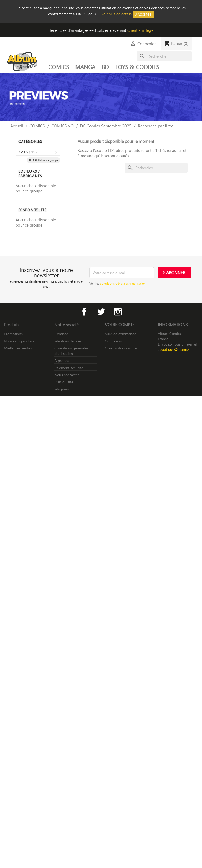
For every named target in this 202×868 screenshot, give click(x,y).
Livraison (62, 334)
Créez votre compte (121, 348)
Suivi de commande (121, 334)
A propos (62, 361)
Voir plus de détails (116, 14)
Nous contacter (67, 375)
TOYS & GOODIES (137, 67)
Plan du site (64, 382)
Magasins (62, 389)
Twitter (101, 312)
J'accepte (143, 14)
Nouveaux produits (19, 341)
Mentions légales (68, 341)
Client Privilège (140, 30)
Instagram (118, 312)
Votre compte (120, 324)
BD (105, 67)
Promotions (13, 334)
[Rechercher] (164, 56)
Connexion (113, 341)
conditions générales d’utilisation (123, 283)
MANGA (85, 67)
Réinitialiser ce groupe (45, 160)
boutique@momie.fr (176, 349)
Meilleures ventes (18, 348)
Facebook (84, 312)
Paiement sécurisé (69, 368)
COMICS (59, 67)
